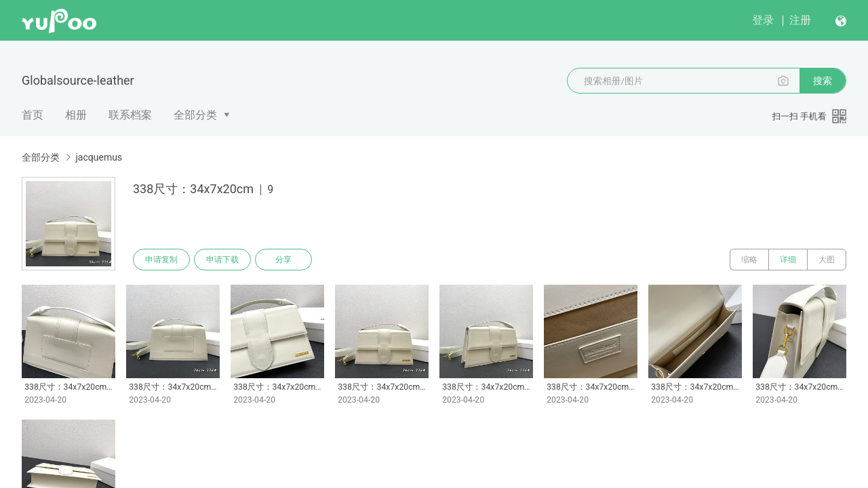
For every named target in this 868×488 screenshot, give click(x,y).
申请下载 (222, 260)
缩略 (749, 260)
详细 (788, 260)
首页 (33, 115)
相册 (76, 115)
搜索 (823, 81)
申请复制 (161, 260)
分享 (283, 260)
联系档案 (130, 115)
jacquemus (99, 157)
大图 (827, 260)
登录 (763, 20)
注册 (800, 20)
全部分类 (195, 115)
